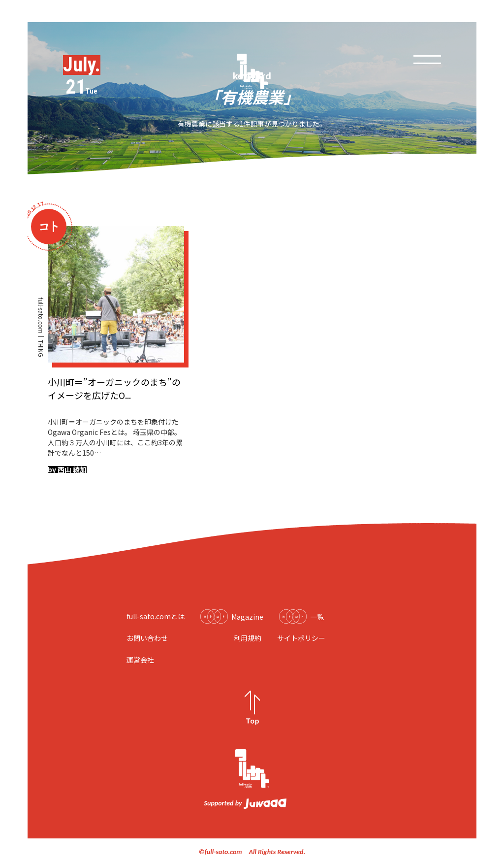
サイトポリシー (301, 638)
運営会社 (140, 660)
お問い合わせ (147, 638)
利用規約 (248, 638)
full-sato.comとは (156, 616)
